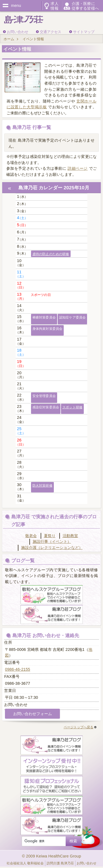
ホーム (9, 39)
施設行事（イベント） (52, 541)
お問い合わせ (18, 32)
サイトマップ (84, 32)
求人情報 (54, 6)
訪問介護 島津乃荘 (60, 863)
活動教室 (70, 536)
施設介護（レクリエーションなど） (52, 548)
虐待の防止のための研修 (51, 254)
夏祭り (50, 536)
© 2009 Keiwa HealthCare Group (51, 856)
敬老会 (31, 536)
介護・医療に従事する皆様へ (85, 6)
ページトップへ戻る (80, 727)
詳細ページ (78, 168)
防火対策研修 (42, 486)
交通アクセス (51, 32)
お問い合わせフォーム (33, 714)
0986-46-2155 (18, 669)
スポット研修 (72, 407)
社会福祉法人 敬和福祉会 (25, 863)
